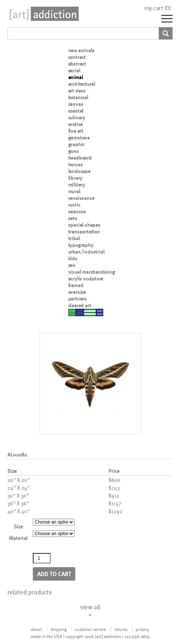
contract (77, 57)
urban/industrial (86, 252)
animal (76, 77)
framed (76, 285)
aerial (74, 70)
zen (72, 265)
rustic (74, 205)
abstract (77, 64)
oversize (77, 292)
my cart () (158, 8)
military (77, 185)
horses (76, 164)
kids (73, 258)
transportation (84, 232)
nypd (74, 312)
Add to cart (54, 574)
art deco (77, 91)
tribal (74, 238)
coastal (76, 111)
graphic (77, 144)
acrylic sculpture (86, 279)
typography (81, 245)
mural (74, 191)
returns (121, 629)
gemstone (79, 138)
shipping (59, 629)
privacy (142, 629)
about (37, 629)
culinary (77, 117)
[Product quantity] (42, 558)
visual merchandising (92, 272)
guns (74, 151)
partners (78, 299)
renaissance (81, 198)
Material (18, 538)
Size (18, 526)
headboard (80, 158)
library (75, 178)
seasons (77, 211)
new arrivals (82, 50)
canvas (76, 104)
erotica (76, 124)
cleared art (80, 305)
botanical (78, 97)
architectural (82, 84)
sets (73, 218)
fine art (76, 131)
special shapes (84, 225)
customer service (90, 629)
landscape (79, 171)
